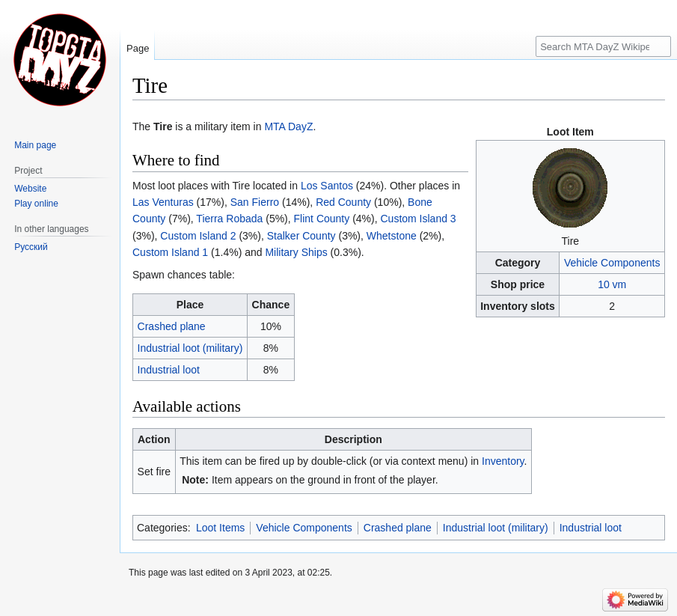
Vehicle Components (612, 263)
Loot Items (220, 528)
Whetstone (392, 236)
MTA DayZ (288, 126)
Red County (343, 202)
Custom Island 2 (198, 236)
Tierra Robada (229, 219)
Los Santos (327, 186)
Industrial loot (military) (190, 348)
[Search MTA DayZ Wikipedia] (603, 46)
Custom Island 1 (170, 252)
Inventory (503, 461)
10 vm (612, 284)
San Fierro (255, 202)
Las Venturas (163, 202)
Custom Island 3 (419, 219)
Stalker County (301, 236)
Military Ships (296, 252)
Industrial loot (169, 370)
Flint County (322, 219)
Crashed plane (172, 326)
